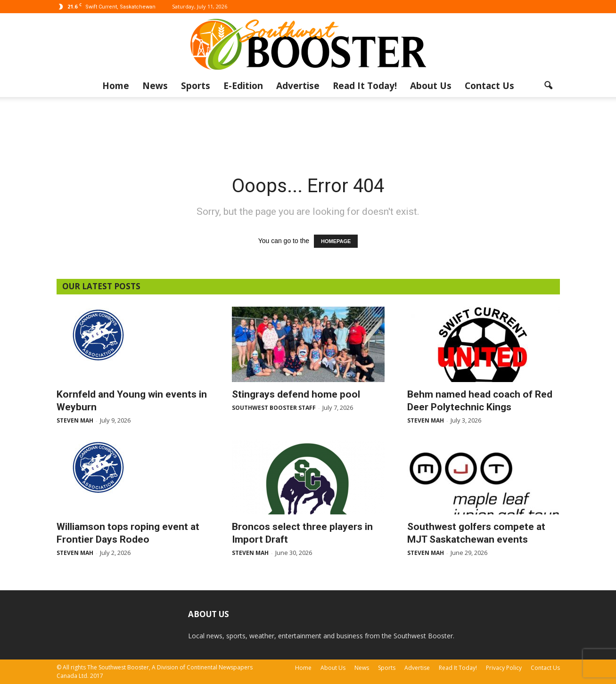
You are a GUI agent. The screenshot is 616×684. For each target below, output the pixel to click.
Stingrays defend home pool (296, 394)
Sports (196, 86)
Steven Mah (75, 420)
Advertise (298, 86)
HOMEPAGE (336, 241)
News (155, 86)
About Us (431, 86)
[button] (549, 86)
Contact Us (489, 86)
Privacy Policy (504, 668)
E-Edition (243, 86)
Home (116, 86)
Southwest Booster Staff (274, 408)
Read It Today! (365, 86)
